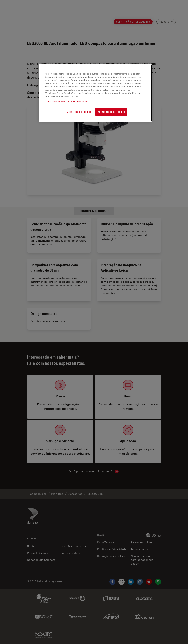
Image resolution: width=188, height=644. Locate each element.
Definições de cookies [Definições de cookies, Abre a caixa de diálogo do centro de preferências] (79, 112)
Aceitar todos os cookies (111, 112)
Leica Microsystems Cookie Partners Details (67, 101)
